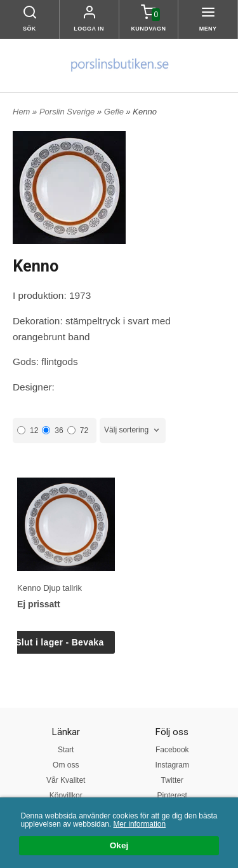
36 (52, 431)
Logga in (89, 29)
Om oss (66, 765)
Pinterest (172, 796)
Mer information (139, 824)
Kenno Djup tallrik (50, 588)
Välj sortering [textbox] (126, 430)
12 (28, 431)
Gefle (115, 112)
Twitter (172, 780)
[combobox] (133, 430)
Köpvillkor (66, 796)
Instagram (172, 765)
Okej (119, 846)
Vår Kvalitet (66, 780)
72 (78, 431)
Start (66, 750)
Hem (21, 112)
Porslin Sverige (68, 112)
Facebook (172, 750)
